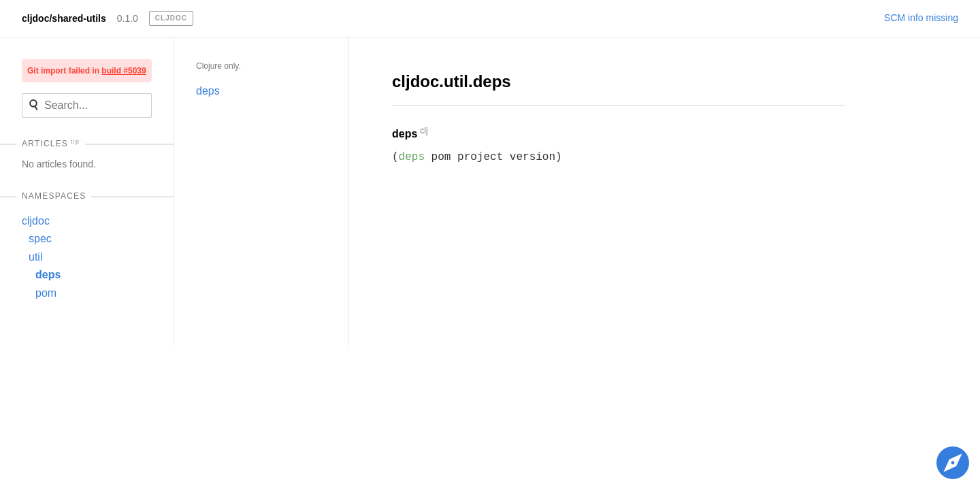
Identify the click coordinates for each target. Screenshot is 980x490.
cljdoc (36, 221)
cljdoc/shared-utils (64, 18)
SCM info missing (921, 18)
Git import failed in (87, 71)
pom (46, 293)
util (35, 257)
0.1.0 (128, 18)
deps (48, 275)
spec (40, 239)
